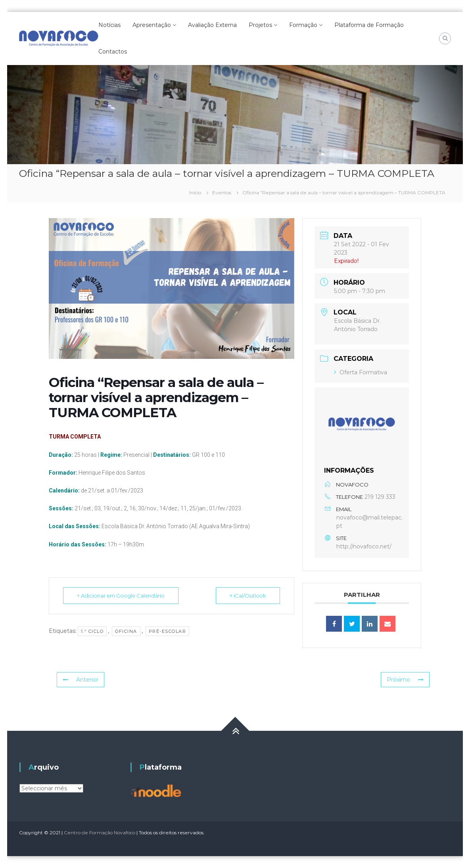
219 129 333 (380, 497)
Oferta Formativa (361, 372)
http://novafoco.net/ (364, 546)
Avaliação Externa (212, 25)
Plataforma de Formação (369, 25)
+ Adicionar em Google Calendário (121, 596)
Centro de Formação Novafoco (100, 833)
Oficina (126, 631)
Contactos (113, 52)
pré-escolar (168, 631)
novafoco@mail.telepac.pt (369, 522)
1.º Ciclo (92, 631)
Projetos (260, 25)
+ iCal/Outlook (248, 596)
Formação (303, 25)
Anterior (81, 680)
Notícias (109, 25)
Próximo (405, 680)
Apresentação (152, 25)
